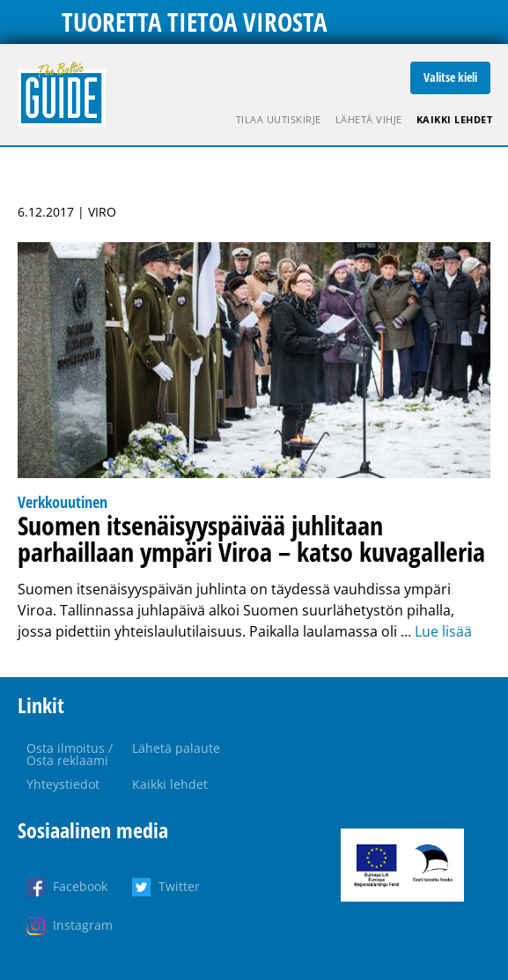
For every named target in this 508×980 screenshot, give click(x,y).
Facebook (80, 886)
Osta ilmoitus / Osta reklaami (70, 754)
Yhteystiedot (63, 784)
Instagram (83, 925)
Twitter (179, 886)
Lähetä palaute (176, 748)
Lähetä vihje (369, 119)
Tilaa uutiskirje (279, 119)
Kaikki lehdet (455, 119)
